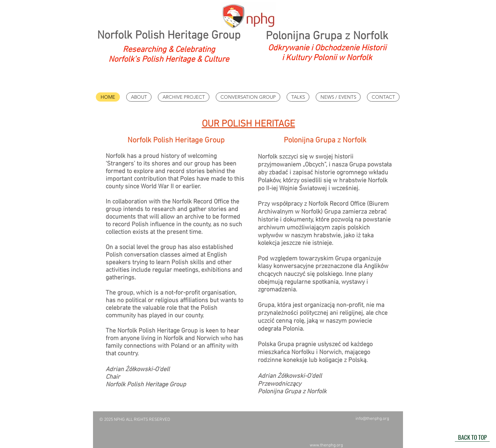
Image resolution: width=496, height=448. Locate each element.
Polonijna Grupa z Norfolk (327, 36)
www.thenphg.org (326, 445)
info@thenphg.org (372, 419)
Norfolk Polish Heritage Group (169, 36)
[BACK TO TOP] (472, 437)
